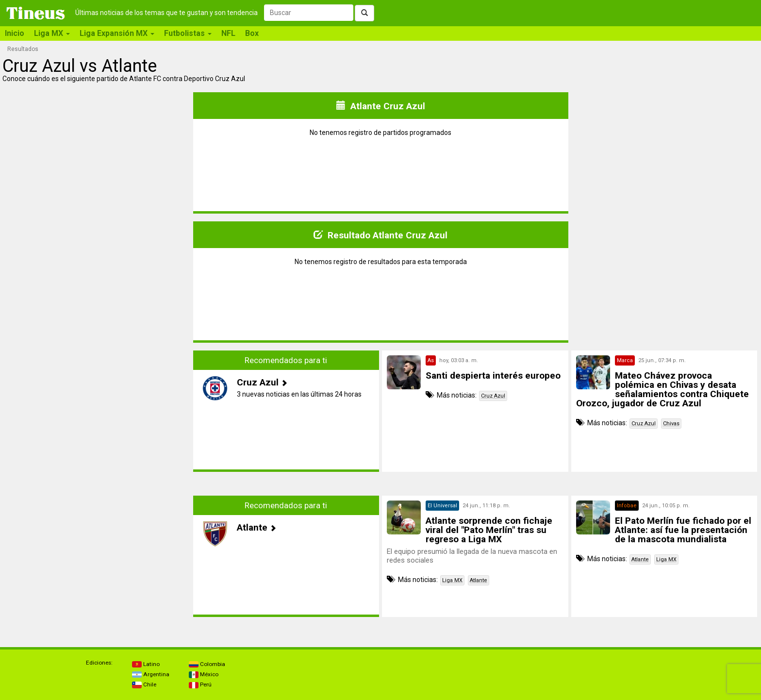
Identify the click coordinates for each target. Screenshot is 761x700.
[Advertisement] (97, 418)
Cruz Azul (493, 396)
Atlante (479, 580)
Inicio (15, 33)
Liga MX (452, 580)
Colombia (207, 664)
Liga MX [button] (52, 33)
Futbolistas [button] (188, 33)
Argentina (151, 674)
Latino (146, 664)
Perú (200, 684)
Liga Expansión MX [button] (117, 33)
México (204, 674)
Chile (144, 684)
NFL (228, 33)
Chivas (671, 424)
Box (252, 33)
